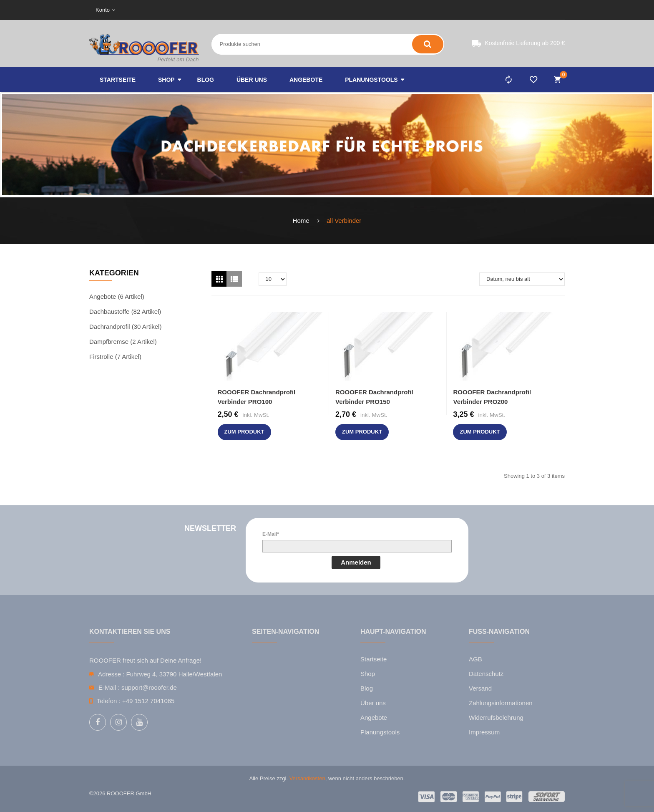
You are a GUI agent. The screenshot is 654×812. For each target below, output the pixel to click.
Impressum (484, 732)
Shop (368, 674)
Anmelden (356, 562)
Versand (480, 688)
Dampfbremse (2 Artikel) (123, 342)
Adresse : (111, 674)
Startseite (374, 659)
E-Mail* (271, 534)
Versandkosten (307, 778)
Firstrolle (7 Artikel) (115, 357)
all (330, 221)
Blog (367, 688)
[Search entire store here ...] (281, 44)
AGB (475, 659)
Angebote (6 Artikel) (117, 296)
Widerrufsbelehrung (496, 717)
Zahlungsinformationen (501, 703)
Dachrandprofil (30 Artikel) (125, 327)
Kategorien (114, 273)
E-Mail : (109, 687)
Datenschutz (486, 674)
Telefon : (109, 701)
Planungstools (380, 732)
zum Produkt (244, 432)
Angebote (374, 717)
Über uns (373, 703)
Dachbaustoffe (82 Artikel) (125, 311)
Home (301, 221)
